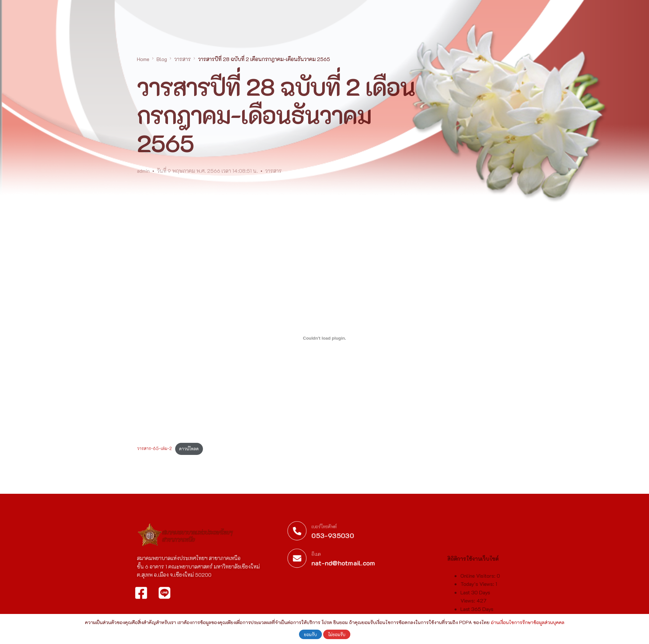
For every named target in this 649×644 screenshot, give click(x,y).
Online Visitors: (479, 612)
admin (143, 171)
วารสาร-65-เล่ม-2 (154, 449)
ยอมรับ (310, 634)
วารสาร (273, 171)
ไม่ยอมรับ (337, 634)
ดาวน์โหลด (189, 449)
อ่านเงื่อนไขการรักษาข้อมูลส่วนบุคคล (528, 622)
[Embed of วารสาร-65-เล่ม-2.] (324, 338)
